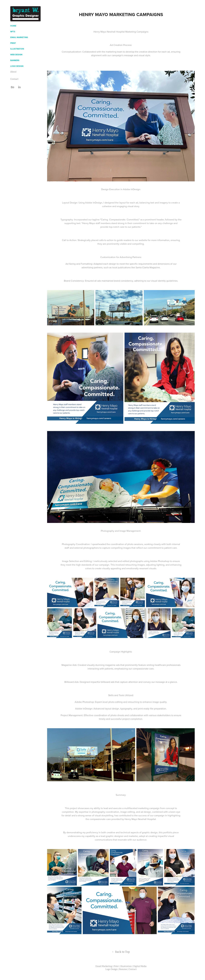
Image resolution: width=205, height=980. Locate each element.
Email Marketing (19, 37)
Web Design (16, 55)
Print (13, 43)
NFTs (13, 32)
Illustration (17, 49)
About (13, 72)
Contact (14, 79)
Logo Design (17, 66)
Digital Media (140, 966)
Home (13, 26)
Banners (15, 60)
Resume (123, 969)
